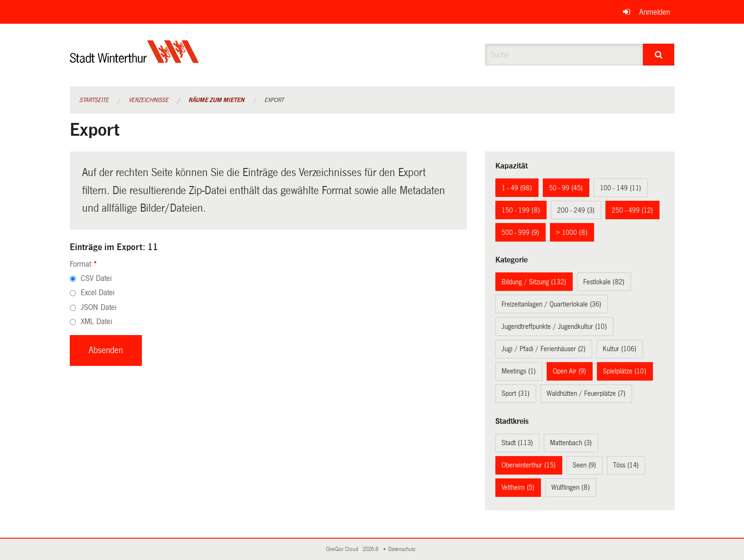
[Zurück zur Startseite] (135, 60)
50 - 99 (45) (566, 188)
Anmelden (655, 12)
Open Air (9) (569, 371)
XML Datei (96, 322)
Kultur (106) (619, 349)
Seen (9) (584, 465)
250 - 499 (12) (632, 210)
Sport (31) (516, 393)
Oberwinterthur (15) (529, 465)
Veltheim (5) (518, 487)
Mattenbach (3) (571, 443)
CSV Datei (96, 278)
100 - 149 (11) (620, 188)
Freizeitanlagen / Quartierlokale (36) (551, 304)
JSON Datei (98, 307)
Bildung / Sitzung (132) (534, 282)
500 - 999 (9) (520, 233)
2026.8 (371, 549)
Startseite (94, 100)
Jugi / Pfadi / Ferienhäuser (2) (544, 349)
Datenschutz (403, 549)
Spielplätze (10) (625, 371)
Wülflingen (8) (571, 487)
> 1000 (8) (572, 233)
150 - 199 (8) (521, 210)
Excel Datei (98, 293)
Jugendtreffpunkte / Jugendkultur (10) (554, 327)
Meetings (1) (519, 371)
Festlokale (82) (604, 282)
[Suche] (659, 55)
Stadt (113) (517, 443)
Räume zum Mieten (216, 100)
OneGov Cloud (344, 549)
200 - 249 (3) (576, 210)
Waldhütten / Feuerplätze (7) (586, 393)
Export (274, 100)
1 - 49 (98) (517, 188)
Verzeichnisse (149, 100)
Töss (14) (626, 465)
